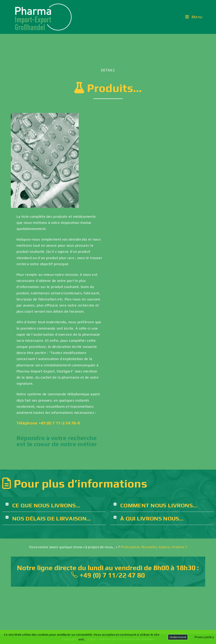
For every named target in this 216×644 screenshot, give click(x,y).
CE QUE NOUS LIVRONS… (46, 505)
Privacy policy (204, 637)
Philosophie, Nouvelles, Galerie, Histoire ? (154, 547)
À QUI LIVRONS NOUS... (152, 519)
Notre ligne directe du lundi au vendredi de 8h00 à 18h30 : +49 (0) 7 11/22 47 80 (108, 571)
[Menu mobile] (194, 17)
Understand (178, 637)
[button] (54, 506)
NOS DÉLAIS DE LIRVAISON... (52, 519)
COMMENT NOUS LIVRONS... (159, 505)
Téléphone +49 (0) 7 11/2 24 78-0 (48, 423)
